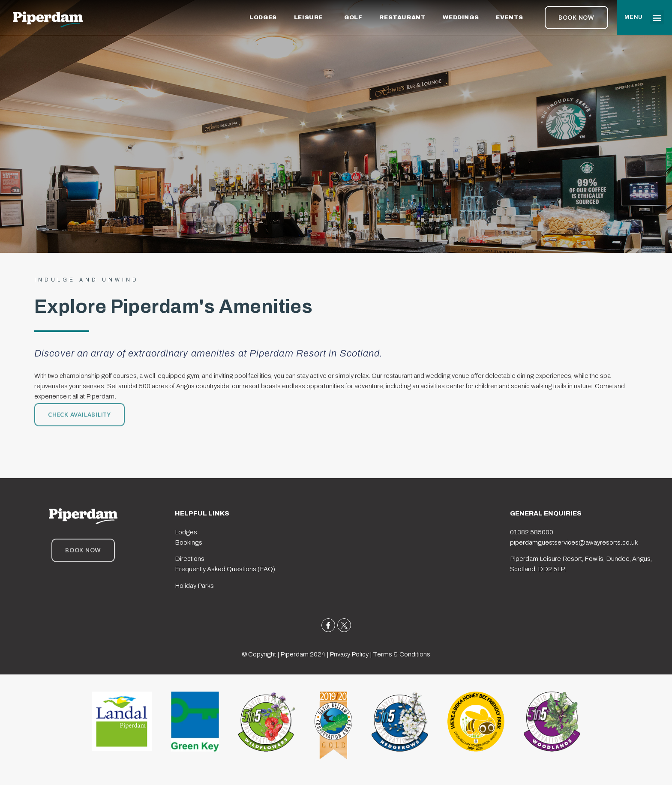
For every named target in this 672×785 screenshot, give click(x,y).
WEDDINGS (461, 18)
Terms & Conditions (402, 654)
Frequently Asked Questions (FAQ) (225, 569)
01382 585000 (532, 532)
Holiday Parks (194, 586)
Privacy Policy (349, 654)
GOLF (353, 18)
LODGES (263, 18)
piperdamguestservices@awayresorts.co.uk (574, 542)
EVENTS (512, 18)
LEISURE (310, 18)
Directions (190, 559)
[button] (657, 17)
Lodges (186, 532)
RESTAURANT (402, 18)
